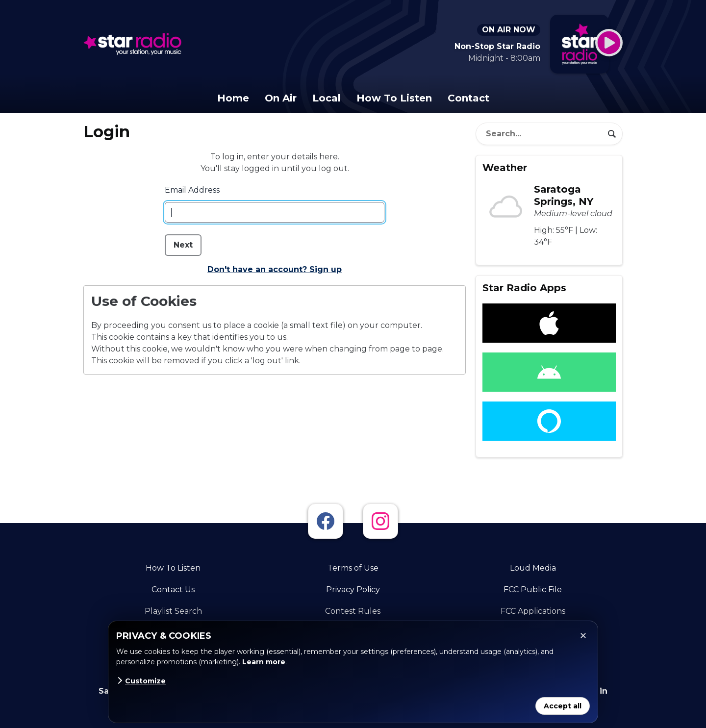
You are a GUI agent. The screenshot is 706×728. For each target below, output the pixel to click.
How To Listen (394, 98)
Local (327, 98)
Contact (468, 98)
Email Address (192, 190)
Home (233, 98)
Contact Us (173, 590)
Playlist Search (173, 611)
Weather (505, 168)
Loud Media (533, 568)
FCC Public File (533, 590)
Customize (141, 681)
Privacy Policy (353, 590)
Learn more (264, 662)
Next (183, 245)
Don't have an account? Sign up (275, 269)
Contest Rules (353, 611)
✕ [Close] (583, 636)
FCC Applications (533, 611)
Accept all (563, 706)
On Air (281, 98)
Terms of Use (353, 568)
